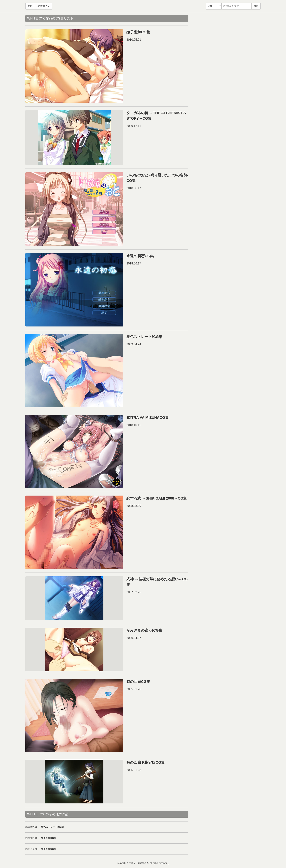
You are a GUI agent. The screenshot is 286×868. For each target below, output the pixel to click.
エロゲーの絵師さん (39, 6)
